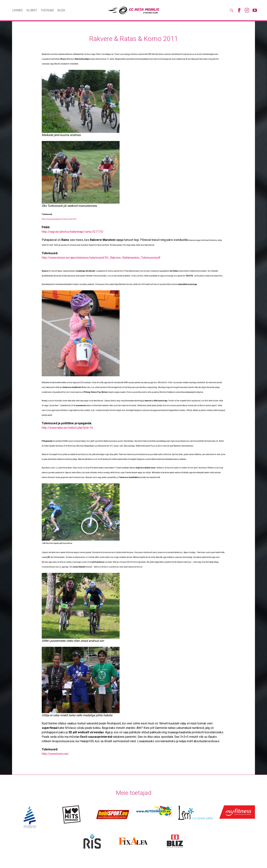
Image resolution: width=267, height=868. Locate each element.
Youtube (255, 10)
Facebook (239, 10)
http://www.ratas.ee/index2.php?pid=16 (67, 428)
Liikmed (17, 10)
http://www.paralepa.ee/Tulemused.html (59, 219)
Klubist (32, 10)
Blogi (61, 10)
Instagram (247, 10)
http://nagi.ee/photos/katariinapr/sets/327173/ (73, 232)
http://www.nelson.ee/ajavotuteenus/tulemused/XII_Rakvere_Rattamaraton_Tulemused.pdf (101, 258)
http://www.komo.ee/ (55, 754)
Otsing (231, 10)
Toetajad (47, 10)
